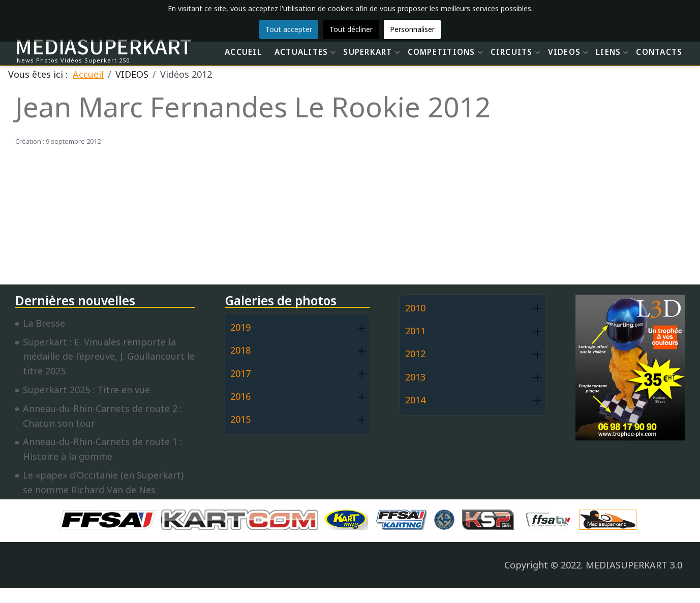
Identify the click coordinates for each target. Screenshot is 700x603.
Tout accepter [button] (289, 29)
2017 (240, 373)
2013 (415, 377)
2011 (415, 331)
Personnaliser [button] (412, 29)
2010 (415, 308)
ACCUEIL (243, 52)
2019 (240, 327)
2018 (240, 350)
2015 (240, 419)
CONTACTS (659, 52)
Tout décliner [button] (351, 29)
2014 (415, 400)
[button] (362, 328)
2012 (415, 354)
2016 (240, 396)
